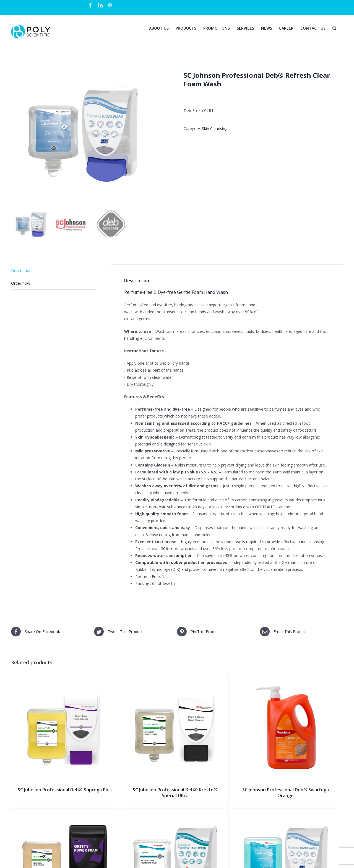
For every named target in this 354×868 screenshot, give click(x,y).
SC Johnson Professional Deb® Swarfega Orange (286, 793)
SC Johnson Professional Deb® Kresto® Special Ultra (175, 793)
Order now (21, 283)
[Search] (334, 28)
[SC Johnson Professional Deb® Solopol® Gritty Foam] (65, 812)
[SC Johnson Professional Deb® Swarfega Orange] (286, 678)
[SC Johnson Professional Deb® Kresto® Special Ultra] (175, 678)
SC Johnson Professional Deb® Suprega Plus (65, 790)
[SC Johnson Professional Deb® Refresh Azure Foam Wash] (286, 812)
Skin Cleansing (215, 129)
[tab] (54, 271)
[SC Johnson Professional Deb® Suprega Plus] (65, 678)
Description (21, 270)
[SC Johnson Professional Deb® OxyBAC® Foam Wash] (175, 812)
